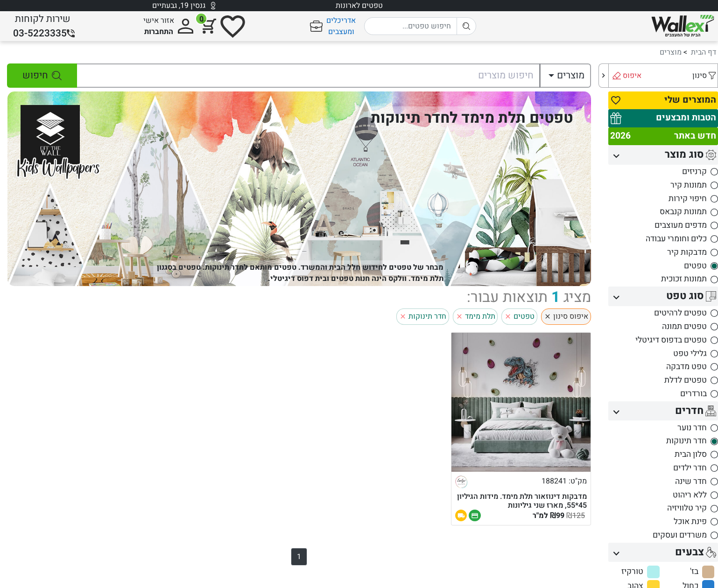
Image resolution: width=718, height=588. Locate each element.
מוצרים (671, 52)
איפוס (632, 76)
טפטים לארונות (359, 6)
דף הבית (704, 52)
